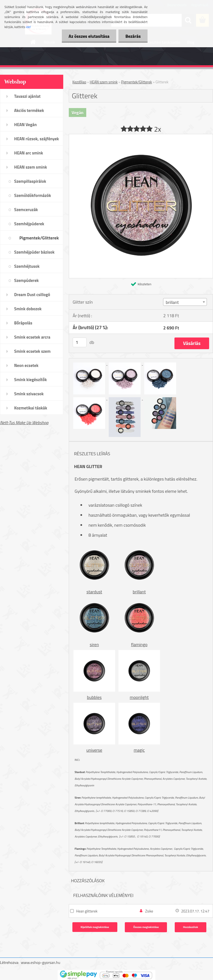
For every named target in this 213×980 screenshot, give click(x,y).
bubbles (94, 697)
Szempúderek (26, 280)
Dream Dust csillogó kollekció (32, 296)
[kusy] (80, 342)
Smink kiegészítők (31, 380)
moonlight (139, 697)
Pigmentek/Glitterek (39, 238)
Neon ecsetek (26, 365)
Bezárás (133, 36)
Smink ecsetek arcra (32, 337)
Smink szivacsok (29, 394)
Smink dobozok (28, 309)
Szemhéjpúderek (29, 224)
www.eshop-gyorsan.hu (40, 962)
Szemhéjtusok (27, 266)
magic (139, 750)
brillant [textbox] (172, 302)
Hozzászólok (191, 927)
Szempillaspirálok (30, 181)
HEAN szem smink (31, 167)
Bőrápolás (23, 323)
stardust (94, 592)
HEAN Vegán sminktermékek (28, 126)
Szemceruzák (26, 210)
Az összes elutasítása (89, 36)
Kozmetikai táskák (31, 408)
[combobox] (185, 302)
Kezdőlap (79, 82)
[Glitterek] (141, 136)
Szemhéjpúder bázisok (34, 252)
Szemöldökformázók (33, 195)
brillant (139, 592)
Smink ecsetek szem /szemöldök (32, 353)
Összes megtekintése (146, 927)
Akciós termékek (29, 110)
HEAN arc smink (29, 153)
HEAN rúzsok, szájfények (36, 139)
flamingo (139, 644)
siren (94, 644)
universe (94, 750)
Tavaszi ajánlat (27, 96)
